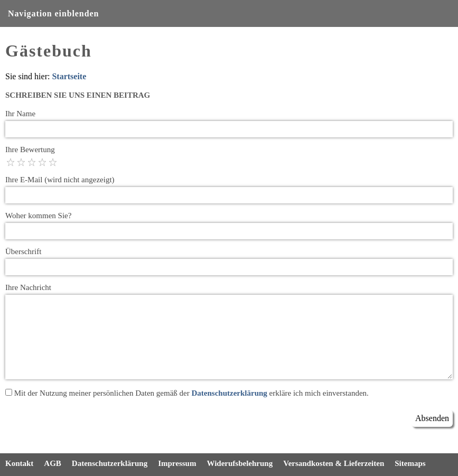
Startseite (69, 76)
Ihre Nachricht (28, 287)
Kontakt (19, 463)
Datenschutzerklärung (229, 393)
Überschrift (23, 251)
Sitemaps (410, 463)
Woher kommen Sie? (38, 216)
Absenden (432, 418)
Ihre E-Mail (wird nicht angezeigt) (60, 180)
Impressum (177, 463)
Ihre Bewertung (30, 150)
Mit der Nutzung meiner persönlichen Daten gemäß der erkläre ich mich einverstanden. (187, 393)
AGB (53, 463)
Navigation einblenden (53, 13)
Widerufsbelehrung (240, 463)
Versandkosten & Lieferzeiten (334, 463)
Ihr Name (20, 114)
